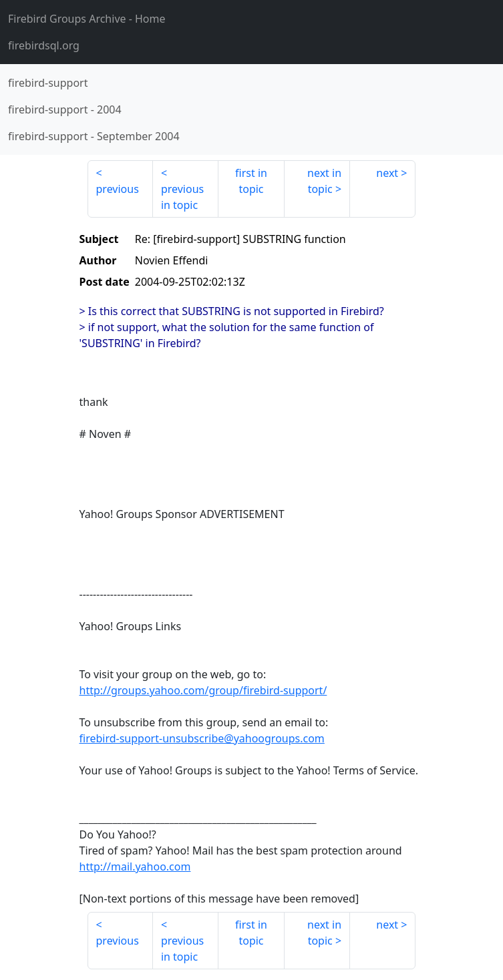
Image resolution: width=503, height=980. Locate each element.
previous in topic (182, 197)
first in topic (251, 181)
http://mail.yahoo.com (135, 867)
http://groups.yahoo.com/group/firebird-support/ (203, 690)
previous (118, 189)
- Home (87, 19)
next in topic (324, 181)
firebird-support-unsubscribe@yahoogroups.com (202, 738)
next (387, 173)
